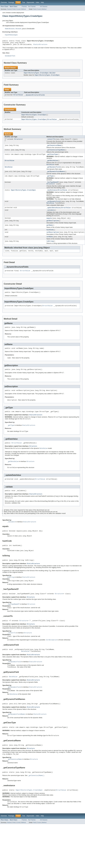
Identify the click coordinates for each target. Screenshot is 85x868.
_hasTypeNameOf (53, 187)
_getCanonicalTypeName (56, 153)
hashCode (50, 236)
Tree (24, 2)
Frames (24, 7)
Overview (4, 2)
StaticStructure (10, 29)
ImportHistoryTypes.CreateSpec (34, 117)
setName (50, 244)
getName (50, 232)
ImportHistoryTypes (11, 35)
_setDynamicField (53, 207)
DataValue (9, 171)
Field (14, 9)
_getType (50, 180)
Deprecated (30, 2)
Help (42, 2)
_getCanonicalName (54, 148)
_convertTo (51, 141)
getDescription (53, 227)
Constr (18, 9)
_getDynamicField (53, 171)
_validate (50, 216)
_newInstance (52, 195)
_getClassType (52, 157)
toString (50, 249)
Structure (18, 29)
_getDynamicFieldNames (56, 175)
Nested (9, 9)
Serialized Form (10, 57)
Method (24, 9)
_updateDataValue (53, 213)
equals (49, 224)
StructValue (18, 97)
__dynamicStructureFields (34, 97)
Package (11, 2)
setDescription (53, 239)
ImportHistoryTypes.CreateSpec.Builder (40, 74)
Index (38, 2)
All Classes (44, 7)
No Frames (32, 7)
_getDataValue (52, 164)
